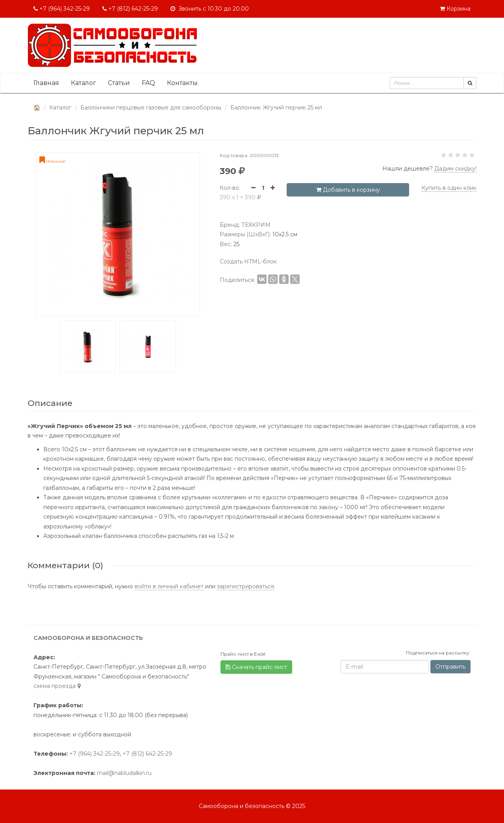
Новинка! (53, 161)
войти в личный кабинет (169, 586)
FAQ (148, 83)
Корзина (455, 9)
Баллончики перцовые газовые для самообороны (151, 108)
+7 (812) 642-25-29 (130, 9)
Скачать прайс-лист (256, 667)
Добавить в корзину (348, 190)
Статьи (119, 83)
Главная (46, 83)
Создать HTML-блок (248, 261)
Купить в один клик (449, 188)
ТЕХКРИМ (256, 225)
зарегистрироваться (246, 586)
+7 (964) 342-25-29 (62, 9)
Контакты (182, 83)
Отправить (450, 667)
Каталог (83, 83)
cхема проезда (58, 686)
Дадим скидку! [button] (455, 169)
